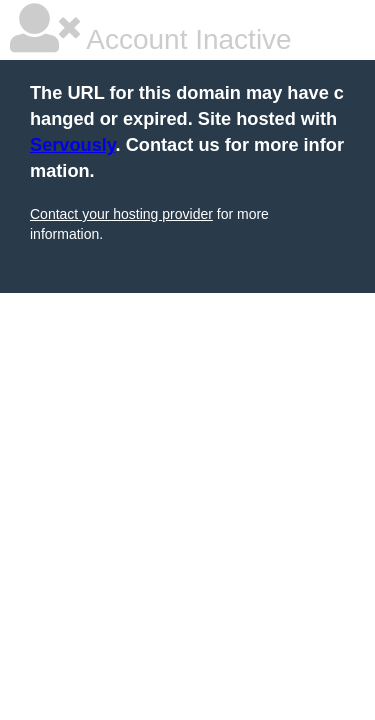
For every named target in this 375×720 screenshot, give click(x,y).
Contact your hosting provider (121, 214)
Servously (73, 145)
